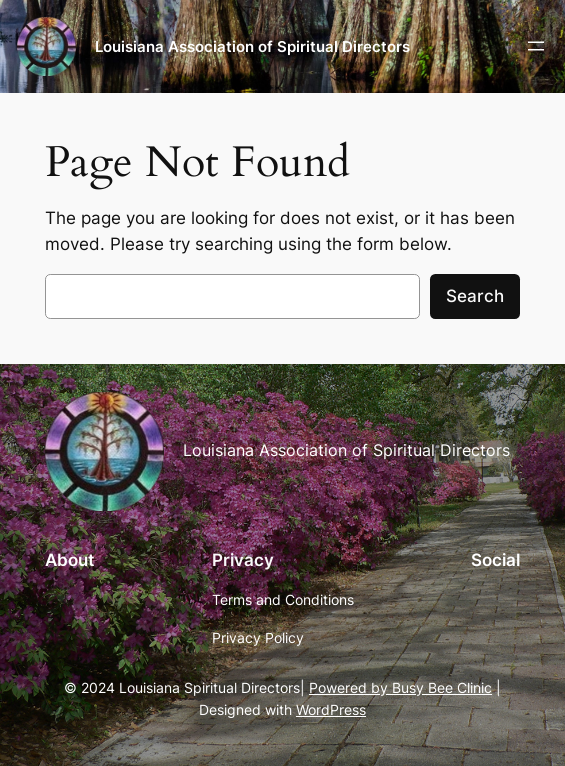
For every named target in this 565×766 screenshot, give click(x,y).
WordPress (331, 709)
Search (475, 296)
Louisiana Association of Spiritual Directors (252, 46)
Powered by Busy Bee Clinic (400, 687)
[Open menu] (536, 46)
